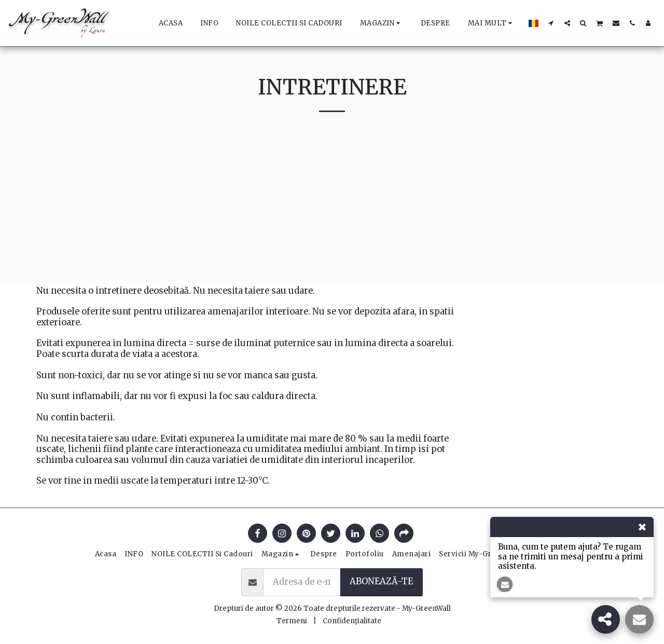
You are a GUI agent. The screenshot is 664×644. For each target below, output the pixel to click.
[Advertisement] (332, 208)
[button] (551, 23)
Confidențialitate (352, 621)
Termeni (292, 621)
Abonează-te (381, 581)
